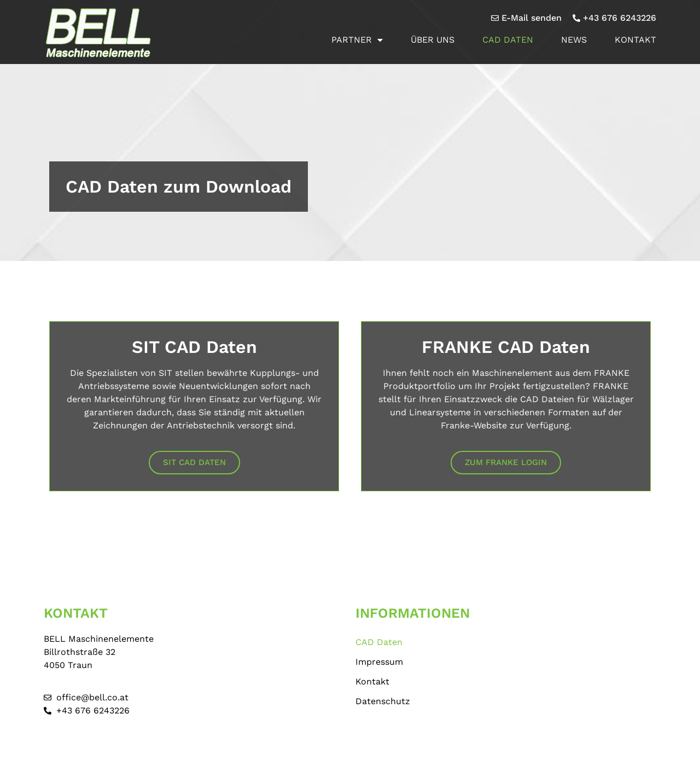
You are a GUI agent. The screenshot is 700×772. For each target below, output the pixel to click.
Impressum (379, 662)
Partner (357, 40)
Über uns (433, 40)
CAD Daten (508, 40)
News (574, 40)
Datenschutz (383, 701)
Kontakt (635, 40)
